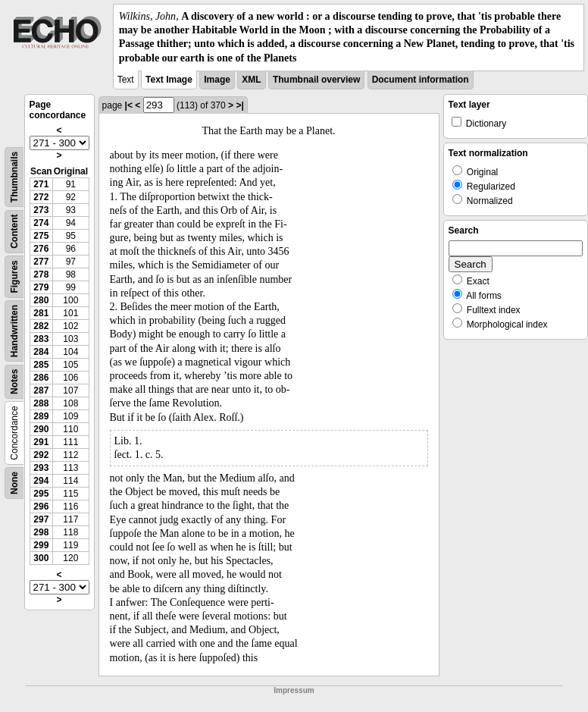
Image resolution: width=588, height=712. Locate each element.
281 (41, 313)
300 (41, 558)
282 (41, 326)
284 (41, 352)
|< (129, 105)
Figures (14, 276)
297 (41, 519)
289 (41, 416)
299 (41, 545)
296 (41, 507)
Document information (421, 80)
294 (41, 481)
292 (41, 455)
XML (251, 80)
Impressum (294, 690)
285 (41, 365)
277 (41, 262)
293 (41, 468)
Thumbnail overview (316, 80)
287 (41, 391)
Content (14, 231)
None (14, 483)
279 (41, 287)
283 (41, 339)
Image (217, 80)
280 (41, 300)
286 (41, 378)
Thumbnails (14, 177)
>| (239, 105)
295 (41, 494)
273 (41, 210)
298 (41, 532)
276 (41, 249)
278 (41, 274)
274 (41, 223)
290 (41, 429)
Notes (14, 381)
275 (41, 236)
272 (41, 197)
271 (41, 184)
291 (41, 442)
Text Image (169, 80)
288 (41, 403)
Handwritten (14, 331)
